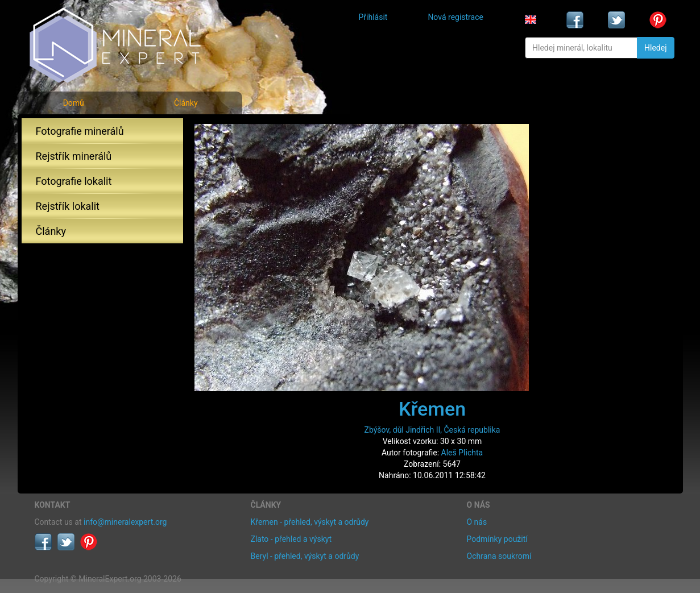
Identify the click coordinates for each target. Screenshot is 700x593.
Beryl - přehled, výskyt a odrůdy (305, 556)
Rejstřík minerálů (74, 156)
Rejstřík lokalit (68, 206)
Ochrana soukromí (499, 556)
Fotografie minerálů (80, 131)
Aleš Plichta (462, 453)
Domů (74, 103)
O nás (477, 522)
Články (186, 103)
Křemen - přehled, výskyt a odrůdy (310, 522)
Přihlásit (373, 17)
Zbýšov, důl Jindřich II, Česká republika (432, 430)
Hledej (655, 48)
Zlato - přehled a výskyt (291, 539)
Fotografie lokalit (74, 181)
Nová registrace (455, 17)
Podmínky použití (497, 539)
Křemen (432, 409)
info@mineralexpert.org (125, 522)
